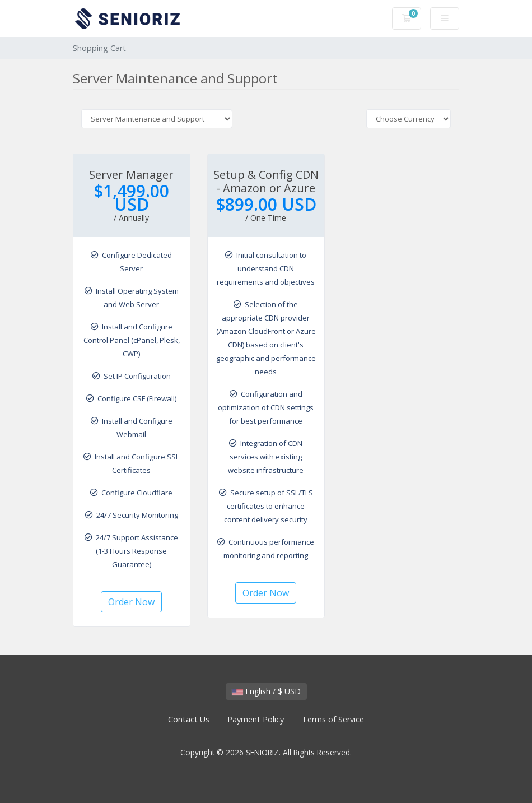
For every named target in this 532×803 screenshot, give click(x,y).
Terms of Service (333, 719)
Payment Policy (256, 719)
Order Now (131, 602)
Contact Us (189, 719)
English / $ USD (266, 691)
